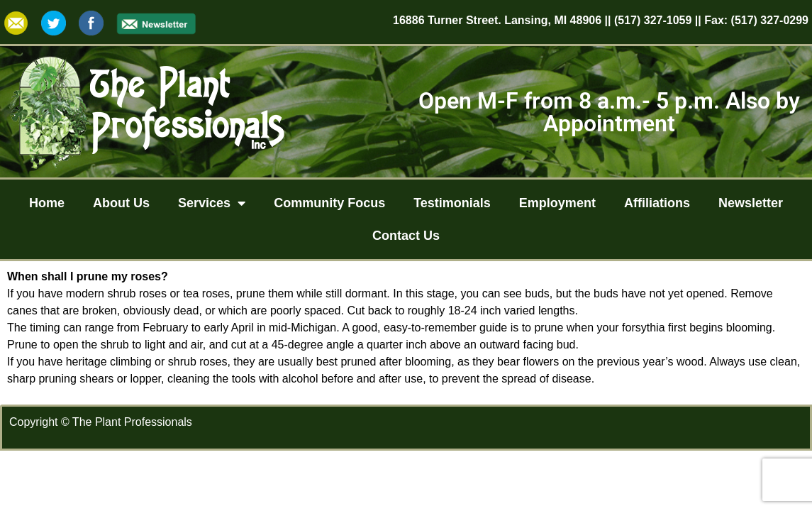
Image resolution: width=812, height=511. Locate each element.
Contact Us (406, 236)
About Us (121, 203)
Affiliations (657, 203)
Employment (557, 203)
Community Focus (329, 203)
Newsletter (751, 203)
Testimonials (452, 203)
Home (47, 203)
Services (212, 203)
